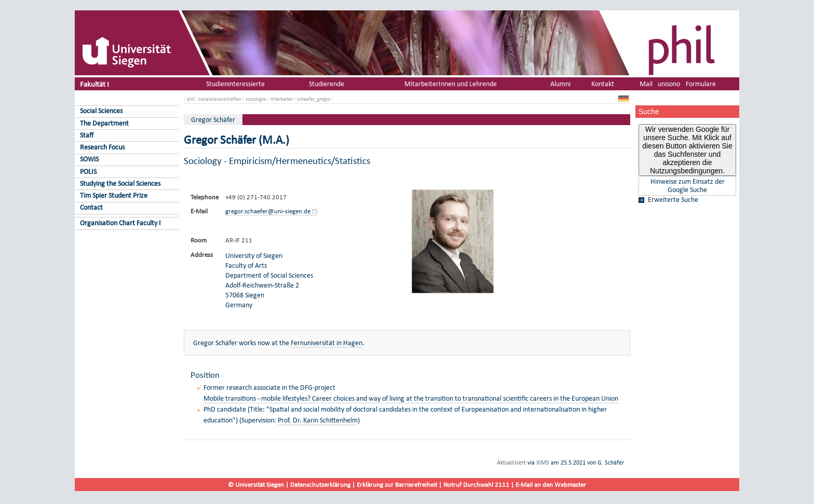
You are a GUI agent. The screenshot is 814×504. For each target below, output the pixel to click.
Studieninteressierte (235, 84)
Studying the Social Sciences (120, 183)
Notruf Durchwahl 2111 (476, 485)
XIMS (543, 462)
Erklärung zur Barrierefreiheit (397, 485)
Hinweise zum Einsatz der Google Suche (688, 186)
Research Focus (102, 147)
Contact (91, 207)
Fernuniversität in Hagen (327, 343)
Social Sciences (101, 111)
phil (191, 99)
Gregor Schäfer (213, 120)
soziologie (256, 99)
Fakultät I (94, 84)
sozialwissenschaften (220, 99)
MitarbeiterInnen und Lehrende (451, 84)
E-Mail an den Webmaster (551, 485)
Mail (646, 84)
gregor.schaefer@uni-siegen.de (268, 211)
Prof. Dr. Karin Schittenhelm (318, 420)
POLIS (88, 172)
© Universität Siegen (256, 485)
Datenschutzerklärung (320, 485)
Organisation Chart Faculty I (120, 223)
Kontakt (603, 84)
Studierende (327, 84)
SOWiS (89, 159)
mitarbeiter (281, 99)
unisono (669, 84)
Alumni (560, 84)
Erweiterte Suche (673, 200)
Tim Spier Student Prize (114, 195)
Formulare (701, 84)
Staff (87, 135)
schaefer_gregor (314, 99)
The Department (104, 123)
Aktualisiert (511, 462)
